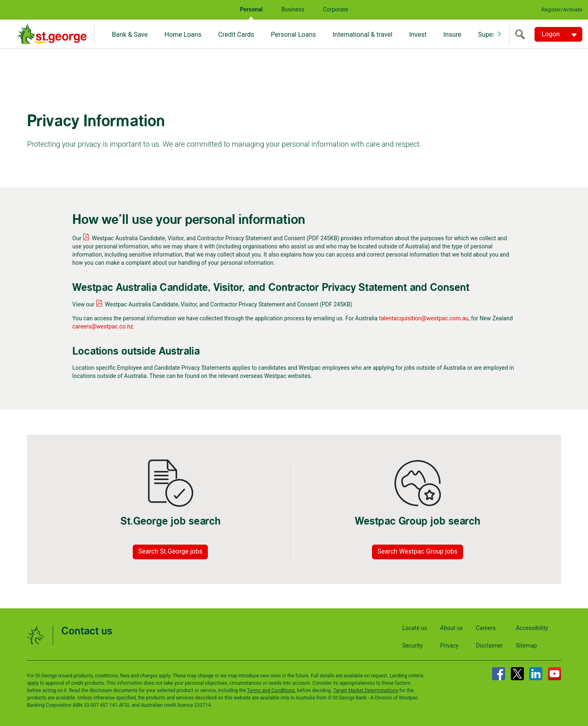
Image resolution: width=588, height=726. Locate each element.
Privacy (449, 646)
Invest (418, 35)
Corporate (336, 9)
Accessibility (532, 628)
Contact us (87, 631)
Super (487, 35)
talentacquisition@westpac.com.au (424, 318)
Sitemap (526, 646)
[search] (522, 34)
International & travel (362, 35)
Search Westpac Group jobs (417, 551)
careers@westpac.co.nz (103, 326)
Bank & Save (130, 35)
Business (293, 9)
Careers (486, 628)
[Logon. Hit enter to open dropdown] (558, 34)
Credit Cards (236, 35)
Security (412, 646)
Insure (452, 35)
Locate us (415, 628)
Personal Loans (293, 35)
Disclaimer (489, 646)
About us (452, 628)
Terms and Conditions (271, 690)
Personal (251, 9)
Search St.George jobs (170, 551)
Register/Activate (562, 10)
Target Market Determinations (366, 690)
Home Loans (183, 35)
